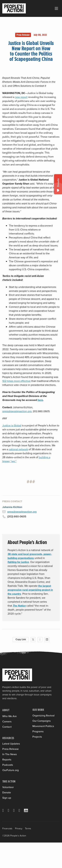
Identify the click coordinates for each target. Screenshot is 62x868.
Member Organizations (15, 726)
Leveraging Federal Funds (43, 748)
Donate (7, 818)
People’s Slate (40, 766)
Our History (9, 721)
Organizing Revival (43, 716)
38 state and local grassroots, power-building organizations (30, 556)
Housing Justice (41, 742)
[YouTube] (19, 836)
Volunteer (8, 813)
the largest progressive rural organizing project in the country (30, 590)
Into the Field (40, 725)
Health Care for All (43, 737)
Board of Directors (12, 740)
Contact (7, 752)
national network (18, 449)
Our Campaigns (41, 732)
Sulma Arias (9, 735)
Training (37, 720)
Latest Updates (11, 769)
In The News (10, 780)
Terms (28, 854)
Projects (37, 783)
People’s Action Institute (16, 730)
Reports (7, 785)
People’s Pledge (41, 771)
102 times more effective (16, 381)
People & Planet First (44, 754)
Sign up (7, 823)
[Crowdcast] (26, 836)
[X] (33, 640)
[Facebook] (40, 640)
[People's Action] (17, 675)
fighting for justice (18, 562)
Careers (7, 747)
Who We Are (10, 716)
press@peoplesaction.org (17, 411)
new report (21, 97)
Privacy (19, 854)
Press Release (23, 35)
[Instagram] (14, 836)
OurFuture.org (10, 796)
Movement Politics (43, 762)
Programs (38, 778)
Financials (7, 854)
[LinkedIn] (47, 640)
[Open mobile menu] (56, 8)
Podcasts (8, 790)
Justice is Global (12, 425)
